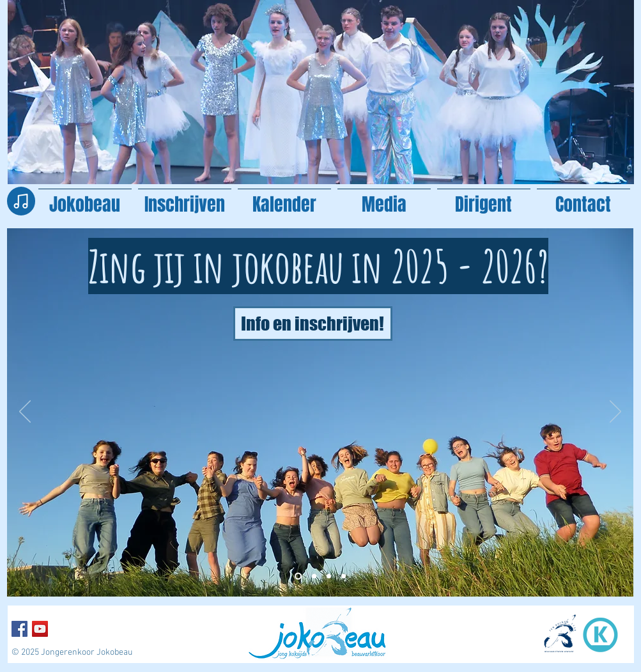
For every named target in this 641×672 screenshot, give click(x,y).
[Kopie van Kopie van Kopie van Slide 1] (298, 576)
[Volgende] (615, 412)
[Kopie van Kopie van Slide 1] (314, 576)
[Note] (21, 201)
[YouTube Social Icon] (40, 629)
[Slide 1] (329, 576)
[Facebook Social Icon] (19, 629)
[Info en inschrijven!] (313, 324)
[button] (384, 199)
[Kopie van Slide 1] (344, 576)
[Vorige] (25, 412)
